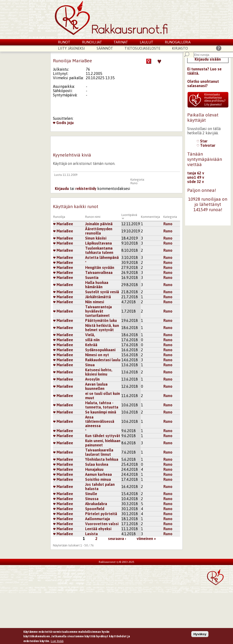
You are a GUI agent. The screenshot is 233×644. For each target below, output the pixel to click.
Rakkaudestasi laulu (103, 360)
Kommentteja (150, 217)
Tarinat (121, 42)
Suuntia (92, 277)
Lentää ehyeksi (98, 529)
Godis (60, 123)
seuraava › (117, 539)
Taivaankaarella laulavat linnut (99, 452)
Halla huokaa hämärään (97, 285)
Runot (64, 42)
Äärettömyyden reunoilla (99, 231)
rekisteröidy (86, 188)
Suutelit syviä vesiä (102, 292)
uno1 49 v (196, 177)
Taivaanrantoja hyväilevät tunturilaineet (98, 311)
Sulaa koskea (97, 464)
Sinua (90, 365)
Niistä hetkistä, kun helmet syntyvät (102, 328)
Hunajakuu (94, 469)
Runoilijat (92, 42)
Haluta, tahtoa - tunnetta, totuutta (102, 405)
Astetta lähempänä (102, 257)
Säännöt (105, 48)
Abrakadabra (96, 504)
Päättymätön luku (101, 320)
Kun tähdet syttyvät (103, 436)
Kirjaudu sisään (208, 59)
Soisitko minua (98, 479)
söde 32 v (196, 182)
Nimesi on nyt (97, 355)
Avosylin (92, 379)
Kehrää (91, 345)
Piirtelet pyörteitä (101, 514)
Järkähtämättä (98, 297)
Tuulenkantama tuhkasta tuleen (99, 250)
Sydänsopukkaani (100, 350)
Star (202, 141)
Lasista (91, 534)
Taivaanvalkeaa (99, 272)
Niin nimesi (95, 302)
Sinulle (91, 494)
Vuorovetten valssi (102, 524)
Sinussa (92, 499)
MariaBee (63, 224)
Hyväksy (200, 634)
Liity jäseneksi (71, 48)
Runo (134, 183)
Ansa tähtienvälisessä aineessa (100, 421)
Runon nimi (93, 217)
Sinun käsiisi (96, 238)
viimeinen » (146, 539)
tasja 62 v (196, 173)
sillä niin (92, 340)
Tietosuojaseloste (142, 48)
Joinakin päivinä (99, 224)
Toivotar (206, 145)
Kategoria (170, 217)
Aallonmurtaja (98, 519)
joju (70, 123)
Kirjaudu (62, 188)
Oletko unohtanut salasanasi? (203, 84)
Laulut (147, 42)
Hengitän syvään (100, 267)
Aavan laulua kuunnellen (96, 386)
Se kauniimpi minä (101, 412)
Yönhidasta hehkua (102, 459)
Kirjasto (180, 48)
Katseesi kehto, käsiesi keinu (99, 372)
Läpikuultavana (98, 243)
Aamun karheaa (98, 474)
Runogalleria (178, 42)
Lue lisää (57, 641)
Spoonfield (95, 509)
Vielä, (90, 335)
